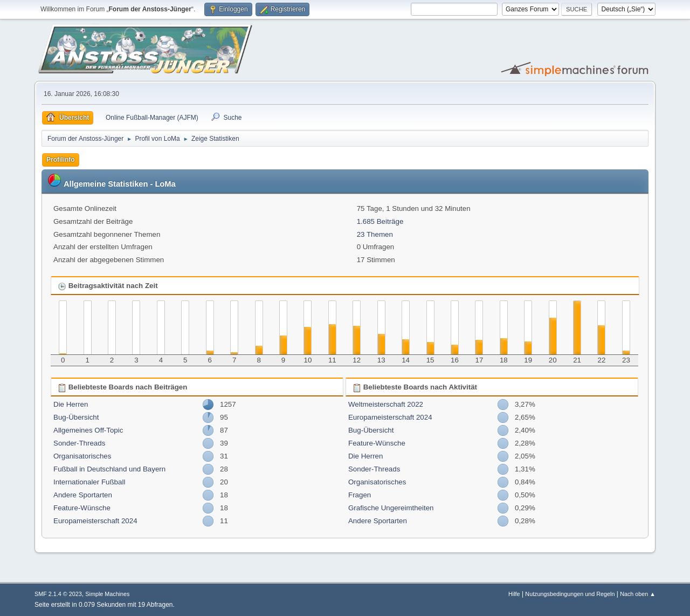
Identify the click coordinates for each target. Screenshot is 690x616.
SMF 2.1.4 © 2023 (58, 594)
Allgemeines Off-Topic (88, 430)
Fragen (360, 495)
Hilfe (514, 594)
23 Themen (375, 234)
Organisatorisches (82, 456)
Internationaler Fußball (89, 482)
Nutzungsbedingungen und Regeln (570, 594)
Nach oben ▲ (638, 594)
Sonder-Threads (79, 443)
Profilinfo (61, 160)
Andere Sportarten (83, 495)
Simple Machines (107, 594)
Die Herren (71, 404)
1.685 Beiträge (380, 221)
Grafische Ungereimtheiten (391, 508)
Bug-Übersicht (76, 417)
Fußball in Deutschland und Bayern (109, 469)
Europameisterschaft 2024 (95, 521)
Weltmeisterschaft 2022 (386, 404)
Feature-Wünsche (82, 508)
